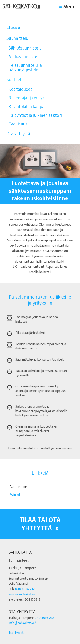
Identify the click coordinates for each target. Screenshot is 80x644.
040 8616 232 (25, 589)
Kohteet (14, 79)
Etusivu (13, 27)
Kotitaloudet (20, 89)
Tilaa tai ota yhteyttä (40, 524)
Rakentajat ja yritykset (29, 98)
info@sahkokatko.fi (23, 623)
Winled (15, 495)
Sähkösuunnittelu (25, 48)
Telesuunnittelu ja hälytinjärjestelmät (26, 67)
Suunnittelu (17, 38)
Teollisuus (18, 124)
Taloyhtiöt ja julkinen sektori (35, 115)
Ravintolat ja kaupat (27, 106)
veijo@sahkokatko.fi (23, 594)
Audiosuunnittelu (25, 56)
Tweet (19, 633)
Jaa (11, 633)
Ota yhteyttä (18, 134)
